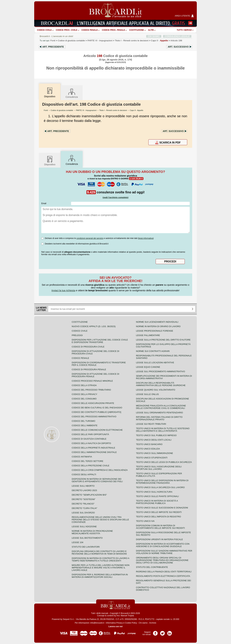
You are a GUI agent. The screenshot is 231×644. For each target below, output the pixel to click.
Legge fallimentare (148, 335)
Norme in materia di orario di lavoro (158, 326)
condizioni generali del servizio (90, 238)
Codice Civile (44, 30)
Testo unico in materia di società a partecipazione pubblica (157, 502)
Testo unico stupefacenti (152, 458)
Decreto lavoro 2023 (84, 490)
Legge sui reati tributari (151, 424)
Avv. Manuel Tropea (125, 616)
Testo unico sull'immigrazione (154, 453)
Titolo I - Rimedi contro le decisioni (113, 110)
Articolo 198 (176, 41)
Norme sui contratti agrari (153, 351)
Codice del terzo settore (87, 461)
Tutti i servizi (184, 30)
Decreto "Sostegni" (84, 499)
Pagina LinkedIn (170, 632)
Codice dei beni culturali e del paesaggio (97, 408)
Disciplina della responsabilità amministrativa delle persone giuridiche (161, 384)
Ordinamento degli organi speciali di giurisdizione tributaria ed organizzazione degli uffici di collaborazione (162, 560)
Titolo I (132, 41)
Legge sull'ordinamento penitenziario (159, 413)
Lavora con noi (115, 626)
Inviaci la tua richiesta (63, 290)
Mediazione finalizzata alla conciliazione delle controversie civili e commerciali (161, 407)
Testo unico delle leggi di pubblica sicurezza (164, 462)
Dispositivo (50, 161)
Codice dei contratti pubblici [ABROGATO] (96, 412)
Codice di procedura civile (88, 347)
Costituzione (136, 30)
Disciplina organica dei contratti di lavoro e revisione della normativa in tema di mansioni (99, 553)
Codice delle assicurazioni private (93, 403)
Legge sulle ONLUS (147, 394)
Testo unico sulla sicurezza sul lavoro (160, 487)
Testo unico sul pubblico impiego (156, 435)
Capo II (159, 41)
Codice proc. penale (113, 30)
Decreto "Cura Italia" (85, 508)
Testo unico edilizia (148, 449)
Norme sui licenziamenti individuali (157, 322)
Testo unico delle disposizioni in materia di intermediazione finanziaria (162, 482)
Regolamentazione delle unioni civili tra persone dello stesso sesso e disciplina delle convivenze (100, 520)
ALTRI (151, 30)
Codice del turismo (83, 421)
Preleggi (77, 335)
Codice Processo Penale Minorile (92, 381)
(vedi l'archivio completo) (115, 197)
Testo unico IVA (145, 521)
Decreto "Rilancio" (83, 504)
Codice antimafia (82, 457)
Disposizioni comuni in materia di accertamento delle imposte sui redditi (160, 527)
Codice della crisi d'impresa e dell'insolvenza (100, 470)
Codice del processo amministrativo (94, 417)
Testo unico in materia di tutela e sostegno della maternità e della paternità (163, 430)
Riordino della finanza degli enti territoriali (164, 572)
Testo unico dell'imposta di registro (158, 517)
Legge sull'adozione (84, 527)
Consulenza (72, 93)
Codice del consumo (84, 399)
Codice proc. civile (67, 30)
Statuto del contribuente (152, 567)
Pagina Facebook (155, 632)
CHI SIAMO (154, 36)
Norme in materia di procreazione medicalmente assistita (92, 532)
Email (44, 203)
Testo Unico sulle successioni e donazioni (162, 508)
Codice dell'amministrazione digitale (94, 452)
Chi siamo (143, 623)
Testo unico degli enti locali (154, 440)
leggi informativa (146, 238)
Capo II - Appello (137, 110)
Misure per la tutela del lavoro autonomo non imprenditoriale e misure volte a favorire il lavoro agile (101, 568)
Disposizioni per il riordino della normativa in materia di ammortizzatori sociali (100, 576)
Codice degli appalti (84, 474)
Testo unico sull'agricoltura (154, 492)
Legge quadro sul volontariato (156, 390)
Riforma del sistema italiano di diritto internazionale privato (159, 418)
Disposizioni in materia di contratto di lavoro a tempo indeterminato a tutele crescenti (100, 559)
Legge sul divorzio (83, 513)
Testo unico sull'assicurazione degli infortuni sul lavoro (159, 468)
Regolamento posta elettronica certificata (163, 576)
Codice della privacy (84, 394)
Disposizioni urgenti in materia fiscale (159, 539)
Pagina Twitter (162, 632)
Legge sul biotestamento (87, 538)
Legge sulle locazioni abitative (155, 363)
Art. (53, 47)
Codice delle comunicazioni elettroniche (97, 430)
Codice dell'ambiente (85, 425)
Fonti (53, 41)
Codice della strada (84, 385)
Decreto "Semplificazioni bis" (89, 495)
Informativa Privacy (114, 623)
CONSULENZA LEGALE (177, 36)
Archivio (153, 623)
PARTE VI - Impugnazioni (86, 110)
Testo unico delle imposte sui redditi (159, 512)
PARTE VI (100, 41)
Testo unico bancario (149, 444)
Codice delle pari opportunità (90, 434)
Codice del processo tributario (91, 390)
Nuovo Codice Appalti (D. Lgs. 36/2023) (94, 326)
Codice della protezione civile (91, 466)
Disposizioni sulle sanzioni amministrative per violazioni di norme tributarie (164, 552)
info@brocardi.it (97, 623)
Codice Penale (90, 30)
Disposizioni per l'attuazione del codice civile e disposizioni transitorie (100, 341)
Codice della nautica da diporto (91, 443)
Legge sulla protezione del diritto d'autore (163, 340)
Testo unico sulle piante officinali (157, 496)
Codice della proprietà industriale (93, 448)
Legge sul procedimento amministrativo (161, 371)
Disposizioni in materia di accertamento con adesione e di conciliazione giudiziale (163, 545)
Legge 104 (77, 542)
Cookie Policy (131, 623)
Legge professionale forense (155, 331)
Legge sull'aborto (83, 486)
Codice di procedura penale (89, 369)
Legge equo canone (148, 367)
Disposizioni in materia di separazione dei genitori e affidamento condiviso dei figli (97, 480)
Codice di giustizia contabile (71, 41)
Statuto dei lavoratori (86, 547)
